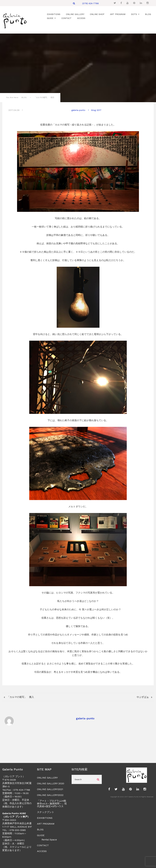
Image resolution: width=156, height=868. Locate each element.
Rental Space (49, 839)
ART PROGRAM (46, 823)
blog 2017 (96, 110)
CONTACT (43, 845)
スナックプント (46, 812)
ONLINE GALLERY (47, 777)
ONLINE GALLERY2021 (50, 789)
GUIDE (41, 835)
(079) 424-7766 (90, 3)
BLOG (40, 829)
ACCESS (42, 851)
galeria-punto (79, 110)
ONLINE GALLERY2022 (50, 795)
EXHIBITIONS (45, 818)
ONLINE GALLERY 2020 (51, 783)
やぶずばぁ (143, 697)
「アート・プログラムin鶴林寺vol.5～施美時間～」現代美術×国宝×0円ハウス (52, 803)
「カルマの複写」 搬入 (20, 697)
